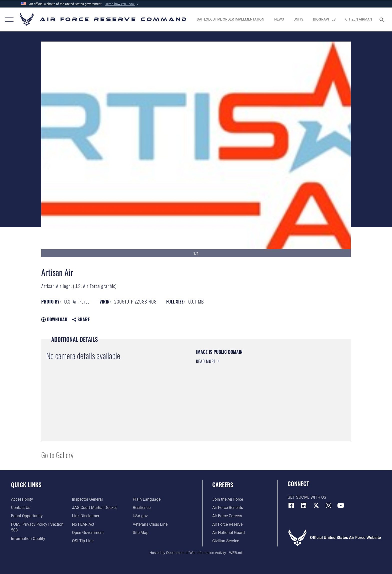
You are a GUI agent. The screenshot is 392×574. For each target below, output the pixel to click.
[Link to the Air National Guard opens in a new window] (228, 533)
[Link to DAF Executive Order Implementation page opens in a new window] (231, 19)
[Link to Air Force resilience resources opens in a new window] (142, 508)
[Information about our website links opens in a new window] (86, 516)
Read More (206, 361)
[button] (122, 4)
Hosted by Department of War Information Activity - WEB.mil (196, 553)
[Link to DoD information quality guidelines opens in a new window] (28, 539)
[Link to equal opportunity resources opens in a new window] (27, 516)
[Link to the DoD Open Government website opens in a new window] (88, 533)
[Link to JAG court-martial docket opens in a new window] (94, 508)
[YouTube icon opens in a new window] (341, 505)
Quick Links (26, 485)
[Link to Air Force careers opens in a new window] (227, 516)
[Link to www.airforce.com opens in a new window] (228, 499)
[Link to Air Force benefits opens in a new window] (228, 508)
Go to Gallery (57, 455)
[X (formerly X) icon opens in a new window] (316, 505)
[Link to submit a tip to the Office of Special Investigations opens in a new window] (83, 541)
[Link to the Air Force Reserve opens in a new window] (227, 524)
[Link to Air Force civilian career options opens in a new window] (226, 541)
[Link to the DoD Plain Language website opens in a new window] (147, 499)
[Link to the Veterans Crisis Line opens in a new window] (150, 524)
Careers (223, 485)
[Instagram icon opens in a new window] (328, 505)
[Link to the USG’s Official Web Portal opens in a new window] (140, 516)
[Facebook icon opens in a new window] (291, 505)
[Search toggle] (383, 19)
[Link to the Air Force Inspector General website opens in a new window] (87, 499)
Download (54, 319)
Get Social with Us (307, 497)
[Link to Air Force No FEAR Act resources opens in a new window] (83, 524)
